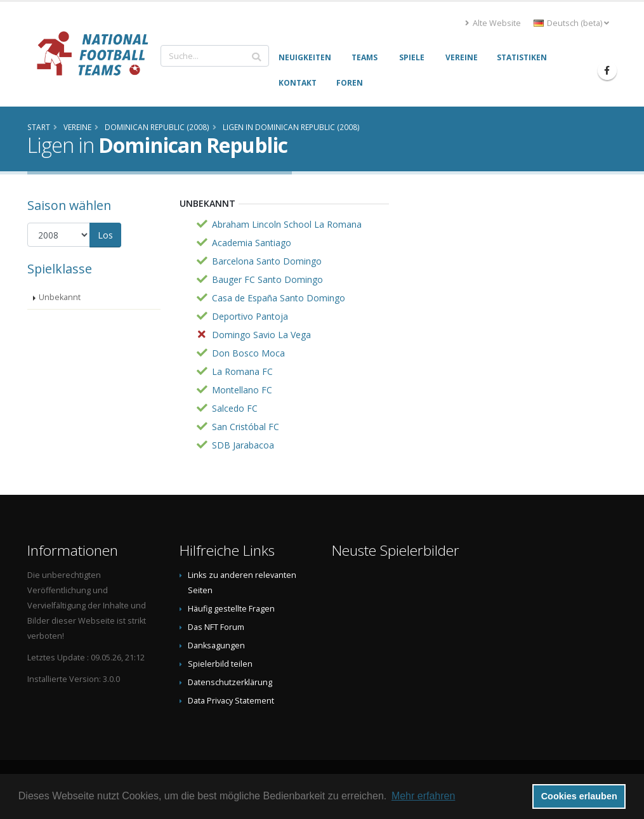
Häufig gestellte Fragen (231, 609)
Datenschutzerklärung (230, 682)
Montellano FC (242, 390)
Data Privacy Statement (231, 701)
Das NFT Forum (216, 627)
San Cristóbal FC (246, 427)
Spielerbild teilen (220, 664)
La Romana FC (242, 371)
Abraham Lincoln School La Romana (287, 224)
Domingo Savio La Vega (261, 335)
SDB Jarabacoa (243, 445)
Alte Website (493, 23)
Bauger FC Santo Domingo (267, 279)
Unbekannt (60, 297)
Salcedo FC (235, 408)
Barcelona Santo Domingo (267, 261)
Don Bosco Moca (248, 353)
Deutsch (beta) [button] (571, 23)
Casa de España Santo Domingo (279, 298)
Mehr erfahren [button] (424, 796)
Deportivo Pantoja (250, 316)
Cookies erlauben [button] (579, 796)
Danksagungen (216, 645)
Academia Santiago (252, 243)
